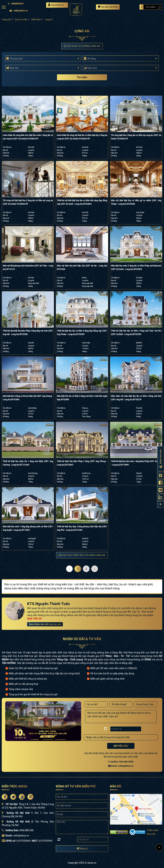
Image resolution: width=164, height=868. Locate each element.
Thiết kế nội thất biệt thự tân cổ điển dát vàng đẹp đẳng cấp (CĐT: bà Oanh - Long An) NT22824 (82, 202)
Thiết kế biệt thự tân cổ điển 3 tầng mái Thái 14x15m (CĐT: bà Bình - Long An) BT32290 (136, 333)
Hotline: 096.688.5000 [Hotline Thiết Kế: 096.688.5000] (121, 762)
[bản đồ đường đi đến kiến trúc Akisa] (136, 809)
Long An (49, 20)
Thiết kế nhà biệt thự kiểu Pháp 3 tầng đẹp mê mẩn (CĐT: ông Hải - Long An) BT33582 (28, 333)
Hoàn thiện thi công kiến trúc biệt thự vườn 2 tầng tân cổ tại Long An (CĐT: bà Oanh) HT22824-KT (28, 137)
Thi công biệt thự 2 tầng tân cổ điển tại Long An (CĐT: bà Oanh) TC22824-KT (136, 137)
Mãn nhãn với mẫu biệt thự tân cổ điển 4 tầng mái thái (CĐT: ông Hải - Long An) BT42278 (136, 398)
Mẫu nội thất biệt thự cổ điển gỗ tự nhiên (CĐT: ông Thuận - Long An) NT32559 (136, 202)
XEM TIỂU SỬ (34, 619)
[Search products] (159, 7)
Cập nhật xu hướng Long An (82, 46)
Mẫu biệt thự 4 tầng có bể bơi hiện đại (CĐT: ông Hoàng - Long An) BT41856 (28, 398)
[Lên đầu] (159, 848)
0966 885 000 (26, 830)
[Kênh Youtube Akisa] (161, 490)
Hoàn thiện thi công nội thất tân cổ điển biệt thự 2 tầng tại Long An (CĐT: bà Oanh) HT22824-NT (82, 137)
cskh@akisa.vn (19, 11)
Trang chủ (6, 20)
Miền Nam (36, 20)
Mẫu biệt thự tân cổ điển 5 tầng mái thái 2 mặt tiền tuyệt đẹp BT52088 (82, 398)
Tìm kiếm (82, 77)
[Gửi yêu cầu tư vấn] (161, 475)
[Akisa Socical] (5, 797)
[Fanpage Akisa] (161, 483)
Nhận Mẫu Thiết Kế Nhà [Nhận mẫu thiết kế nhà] (108, 7)
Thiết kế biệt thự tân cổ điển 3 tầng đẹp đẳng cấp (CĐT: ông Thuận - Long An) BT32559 (82, 333)
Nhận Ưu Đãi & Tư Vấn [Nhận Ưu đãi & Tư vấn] (56, 5)
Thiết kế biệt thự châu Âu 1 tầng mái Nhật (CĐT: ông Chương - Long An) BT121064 (28, 463)
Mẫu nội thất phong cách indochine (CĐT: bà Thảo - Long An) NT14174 (28, 267)
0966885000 (16, 4)
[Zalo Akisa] (161, 497)
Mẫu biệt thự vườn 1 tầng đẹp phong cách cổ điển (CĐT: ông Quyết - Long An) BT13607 (28, 528)
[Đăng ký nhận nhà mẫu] (161, 459)
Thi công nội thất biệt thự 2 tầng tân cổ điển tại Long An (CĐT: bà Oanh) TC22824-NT (28, 202)
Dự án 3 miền (21, 20)
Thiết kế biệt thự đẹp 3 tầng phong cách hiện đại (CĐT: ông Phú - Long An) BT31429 (82, 528)
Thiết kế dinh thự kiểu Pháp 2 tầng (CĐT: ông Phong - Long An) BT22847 (82, 463)
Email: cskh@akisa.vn (121, 766)
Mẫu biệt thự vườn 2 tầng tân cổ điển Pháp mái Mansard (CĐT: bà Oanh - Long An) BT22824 (136, 267)
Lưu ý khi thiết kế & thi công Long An (82, 555)
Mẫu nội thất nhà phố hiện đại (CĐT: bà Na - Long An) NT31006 (82, 267)
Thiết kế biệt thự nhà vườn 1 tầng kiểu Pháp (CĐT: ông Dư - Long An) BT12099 (136, 463)
